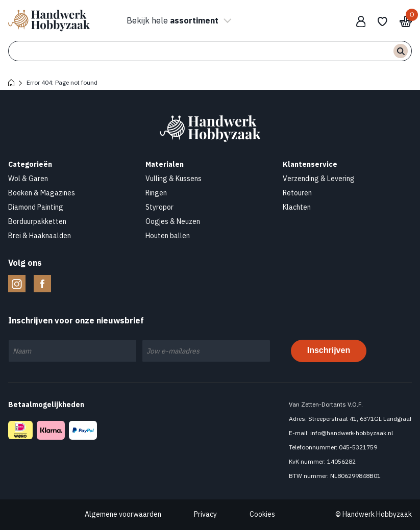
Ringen (156, 193)
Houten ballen (168, 236)
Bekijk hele (178, 20)
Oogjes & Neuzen (173, 221)
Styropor (159, 207)
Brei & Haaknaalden (40, 236)
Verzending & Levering (319, 179)
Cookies (262, 514)
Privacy (205, 514)
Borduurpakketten (37, 221)
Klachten (297, 207)
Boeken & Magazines (42, 193)
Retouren (297, 193)
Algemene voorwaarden (123, 514)
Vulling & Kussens (174, 179)
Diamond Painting (36, 207)
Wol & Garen (28, 179)
